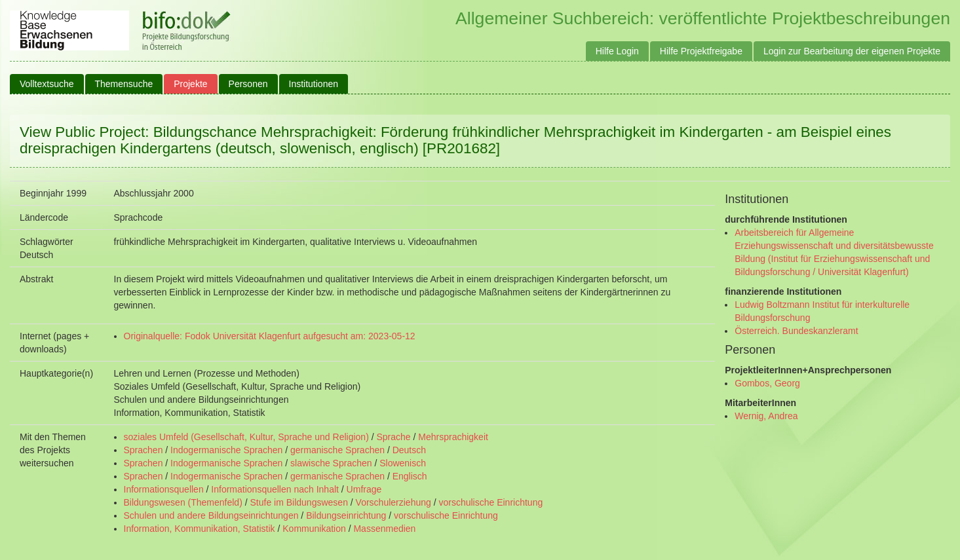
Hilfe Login (617, 51)
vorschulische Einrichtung (490, 502)
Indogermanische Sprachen (226, 450)
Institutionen (314, 84)
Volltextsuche (47, 84)
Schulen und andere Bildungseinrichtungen (211, 515)
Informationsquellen (164, 489)
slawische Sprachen (331, 463)
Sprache (393, 437)
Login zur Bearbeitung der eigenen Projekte (852, 51)
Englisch (410, 476)
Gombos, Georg (767, 383)
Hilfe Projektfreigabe (701, 51)
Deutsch (409, 450)
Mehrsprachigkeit (453, 437)
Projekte (190, 84)
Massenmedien (384, 529)
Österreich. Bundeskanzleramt (796, 331)
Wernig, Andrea (766, 416)
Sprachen (144, 450)
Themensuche (124, 84)
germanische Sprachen (337, 450)
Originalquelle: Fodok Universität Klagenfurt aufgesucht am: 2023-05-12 (270, 336)
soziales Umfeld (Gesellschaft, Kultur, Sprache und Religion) (246, 437)
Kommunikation (314, 529)
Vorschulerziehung (394, 502)
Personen (248, 84)
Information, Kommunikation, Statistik (200, 529)
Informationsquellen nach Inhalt (275, 489)
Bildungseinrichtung (346, 515)
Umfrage (364, 489)
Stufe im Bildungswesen (299, 502)
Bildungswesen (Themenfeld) (183, 502)
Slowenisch (403, 463)
